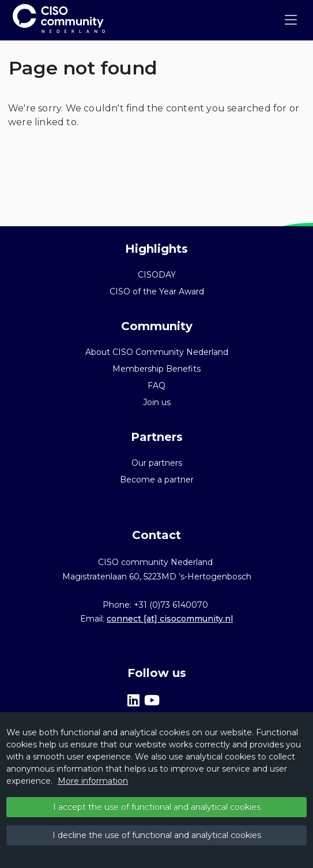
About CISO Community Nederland (157, 352)
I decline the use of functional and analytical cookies (157, 835)
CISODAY (157, 275)
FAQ (156, 386)
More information (93, 781)
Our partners (157, 463)
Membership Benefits (156, 369)
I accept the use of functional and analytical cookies (157, 807)
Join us (157, 402)
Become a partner (157, 480)
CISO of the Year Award (157, 291)
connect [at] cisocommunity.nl (170, 619)
